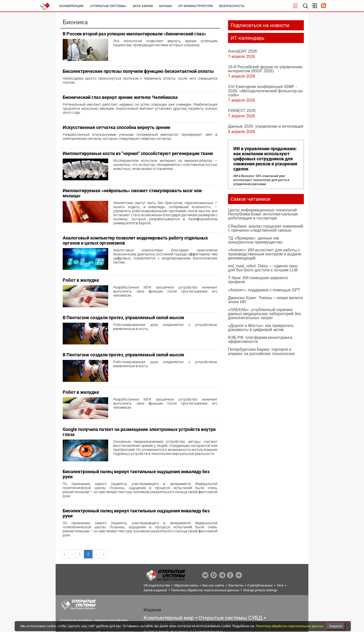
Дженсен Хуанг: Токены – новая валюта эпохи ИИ (265, 300)
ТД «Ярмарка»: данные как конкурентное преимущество (255, 240)
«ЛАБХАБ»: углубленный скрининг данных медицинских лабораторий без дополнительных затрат (265, 314)
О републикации (260, 585)
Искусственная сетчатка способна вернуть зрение (117, 127)
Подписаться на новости (260, 25)
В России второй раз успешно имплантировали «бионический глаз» (134, 34)
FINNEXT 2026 (242, 111)
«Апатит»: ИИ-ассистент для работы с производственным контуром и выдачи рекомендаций (265, 254)
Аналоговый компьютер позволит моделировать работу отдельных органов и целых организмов (135, 240)
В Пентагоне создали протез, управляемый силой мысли (123, 318)
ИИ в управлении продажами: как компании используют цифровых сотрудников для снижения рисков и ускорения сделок (265, 159)
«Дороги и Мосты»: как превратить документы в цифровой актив (261, 328)
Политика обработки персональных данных (205, 590)
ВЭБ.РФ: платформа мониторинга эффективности (260, 339)
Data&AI (166, 6)
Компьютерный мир (169, 618)
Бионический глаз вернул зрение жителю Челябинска (120, 97)
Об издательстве (157, 585)
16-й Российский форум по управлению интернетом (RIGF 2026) (265, 69)
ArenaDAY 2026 (243, 51)
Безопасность (232, 6)
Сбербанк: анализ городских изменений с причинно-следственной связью (266, 228)
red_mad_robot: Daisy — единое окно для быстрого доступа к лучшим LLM (263, 268)
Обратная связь (186, 585)
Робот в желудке (81, 280)
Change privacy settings (260, 590)
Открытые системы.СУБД (230, 618)
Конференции (71, 6)
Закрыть (336, 626)
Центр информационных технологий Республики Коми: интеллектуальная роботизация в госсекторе (263, 214)
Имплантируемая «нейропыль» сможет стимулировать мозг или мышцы (132, 193)
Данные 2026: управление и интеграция (266, 126)
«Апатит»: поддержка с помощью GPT (264, 290)
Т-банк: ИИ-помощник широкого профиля (258, 280)
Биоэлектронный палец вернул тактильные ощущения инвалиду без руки (136, 474)
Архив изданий (155, 590)
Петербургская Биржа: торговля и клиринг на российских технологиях (261, 351)
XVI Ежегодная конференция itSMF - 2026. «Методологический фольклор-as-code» (266, 91)
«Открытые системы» (108, 6)
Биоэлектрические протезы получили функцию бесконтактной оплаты (138, 71)
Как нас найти (213, 585)
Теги (280, 585)
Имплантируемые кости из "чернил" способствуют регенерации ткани (138, 153)
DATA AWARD (143, 6)
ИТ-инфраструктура (196, 6)
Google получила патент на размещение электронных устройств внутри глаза (139, 432)
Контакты (236, 585)
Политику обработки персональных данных (290, 626)
